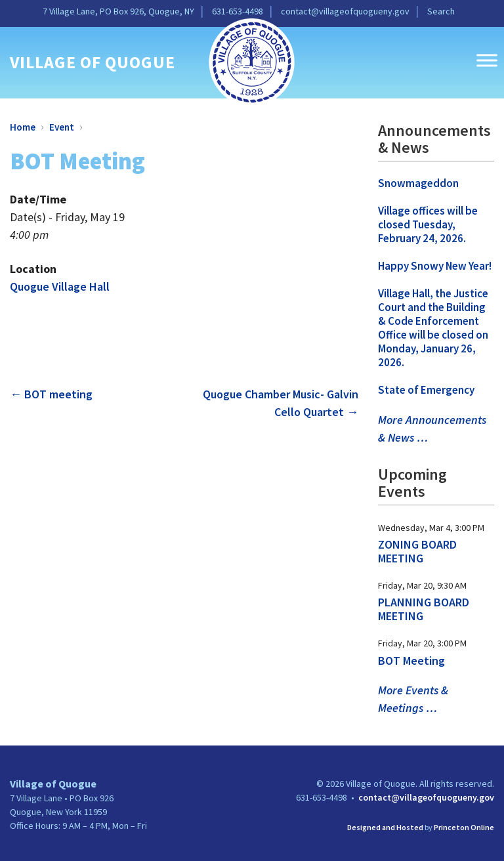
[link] (252, 61)
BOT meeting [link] (51, 394)
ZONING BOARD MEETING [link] (417, 551)
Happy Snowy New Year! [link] (435, 266)
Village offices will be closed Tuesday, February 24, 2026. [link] (428, 224)
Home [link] (23, 127)
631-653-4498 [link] (238, 11)
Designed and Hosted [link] (385, 827)
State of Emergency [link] (426, 390)
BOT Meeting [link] (411, 661)
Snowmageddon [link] (418, 183)
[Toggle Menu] (487, 60)
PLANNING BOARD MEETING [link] (424, 609)
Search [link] (441, 11)
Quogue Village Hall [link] (60, 286)
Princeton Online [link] (464, 827)
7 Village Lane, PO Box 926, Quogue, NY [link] (118, 11)
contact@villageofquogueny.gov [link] (345, 11)
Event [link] (62, 127)
